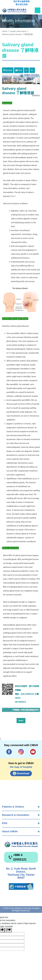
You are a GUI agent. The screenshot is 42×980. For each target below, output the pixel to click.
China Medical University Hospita (21, 845)
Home (5, 31)
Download (23, 773)
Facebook (9, 752)
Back (21, 721)
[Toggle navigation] (38, 10)
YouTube (33, 752)
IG (21, 752)
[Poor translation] (8, 930)
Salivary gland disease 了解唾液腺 (17, 34)
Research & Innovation (16, 815)
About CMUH (10, 831)
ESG (5, 823)
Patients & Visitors (13, 807)
